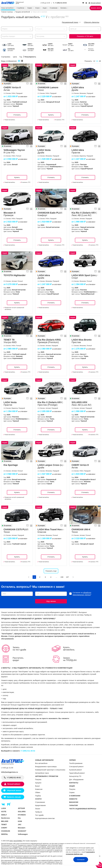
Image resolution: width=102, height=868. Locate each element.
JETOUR (21, 808)
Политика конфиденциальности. (26, 858)
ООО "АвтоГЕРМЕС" (16, 841)
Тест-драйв (39, 815)
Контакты (64, 8)
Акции (45, 8)
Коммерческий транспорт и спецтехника (50, 770)
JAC (20, 824)
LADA (4, 808)
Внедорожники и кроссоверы (46, 767)
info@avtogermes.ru (10, 772)
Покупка (38, 780)
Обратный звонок (14, 790)
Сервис (30, 8)
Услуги (38, 8)
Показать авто (85, 36)
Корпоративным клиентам (45, 818)
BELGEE (5, 821)
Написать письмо (14, 797)
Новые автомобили (8, 8)
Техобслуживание (76, 763)
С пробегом (21, 8)
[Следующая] (73, 577)
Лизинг (38, 809)
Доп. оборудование (76, 780)
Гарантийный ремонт (77, 773)
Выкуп (37, 786)
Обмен (38, 792)
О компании (54, 8)
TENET (4, 824)
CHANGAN (6, 831)
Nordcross (5, 818)
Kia (19, 818)
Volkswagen (23, 834)
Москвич (22, 828)
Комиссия (39, 789)
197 (67, 577)
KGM (20, 821)
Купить (51, 115)
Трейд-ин (39, 812)
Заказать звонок (96, 8)
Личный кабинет (14, 784)
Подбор (38, 796)
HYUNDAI (22, 815)
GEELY (4, 815)
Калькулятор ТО (75, 776)
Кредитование (40, 805)
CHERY (4, 828)
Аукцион (38, 783)
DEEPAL (5, 834)
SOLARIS (22, 811)
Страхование (40, 802)
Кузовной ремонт (76, 770)
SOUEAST (22, 831)
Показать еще (51, 571)
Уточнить (17, 115)
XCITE (4, 811)
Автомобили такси (42, 773)
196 (62, 577)
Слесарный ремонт (76, 767)
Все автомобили (41, 763)
